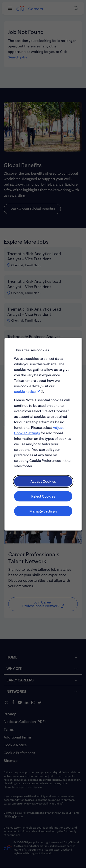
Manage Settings (43, 518)
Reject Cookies (43, 505)
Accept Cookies (43, 491)
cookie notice (26, 407)
